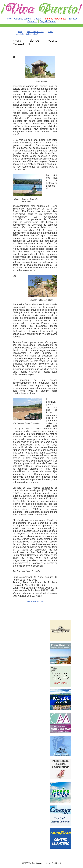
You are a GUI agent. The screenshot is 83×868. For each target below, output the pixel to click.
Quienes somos (23, 19)
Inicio (9, 19)
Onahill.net (56, 863)
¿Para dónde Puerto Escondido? (35, 33)
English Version (48, 21)
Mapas (37, 19)
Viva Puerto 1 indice (35, 32)
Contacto (32, 21)
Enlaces (73, 19)
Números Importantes (55, 19)
